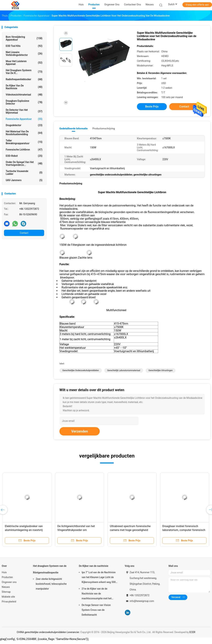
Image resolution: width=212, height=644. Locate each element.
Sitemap (6, 592)
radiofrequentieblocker (24, 79)
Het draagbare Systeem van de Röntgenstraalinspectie (50, 569)
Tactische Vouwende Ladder (24, 173)
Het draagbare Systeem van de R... (24, 72)
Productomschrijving (104, 129)
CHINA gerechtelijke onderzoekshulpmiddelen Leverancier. (48, 632)
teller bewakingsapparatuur (24, 142)
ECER (192, 632)
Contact (24, 233)
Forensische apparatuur (24, 119)
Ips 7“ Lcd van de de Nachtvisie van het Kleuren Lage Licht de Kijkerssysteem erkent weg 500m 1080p (100, 578)
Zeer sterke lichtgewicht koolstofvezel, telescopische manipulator (51, 584)
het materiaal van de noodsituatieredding (24, 133)
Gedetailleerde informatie (74, 129)
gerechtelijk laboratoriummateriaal (124, 370)
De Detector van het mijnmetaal (24, 111)
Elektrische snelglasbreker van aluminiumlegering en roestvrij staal (24, 530)
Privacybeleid (9, 602)
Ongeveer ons (9, 582)
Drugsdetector (24, 125)
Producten (7, 577)
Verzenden (80, 431)
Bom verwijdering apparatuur (24, 38)
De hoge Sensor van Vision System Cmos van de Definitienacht (96, 610)
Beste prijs (152, 107)
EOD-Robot (24, 156)
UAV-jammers (24, 180)
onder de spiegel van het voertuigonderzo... (24, 163)
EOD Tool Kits (24, 46)
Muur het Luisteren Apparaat (24, 63)
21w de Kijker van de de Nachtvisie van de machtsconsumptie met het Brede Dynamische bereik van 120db (98, 594)
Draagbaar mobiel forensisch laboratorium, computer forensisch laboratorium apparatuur (184, 530)
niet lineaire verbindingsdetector (24, 54)
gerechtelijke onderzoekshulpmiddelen (81, 370)
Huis (4, 572)
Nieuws (6, 587)
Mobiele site (8, 597)
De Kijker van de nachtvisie (24, 87)
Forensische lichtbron (24, 150)
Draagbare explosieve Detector (24, 102)
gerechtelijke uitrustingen (161, 370)
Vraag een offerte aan (197, 5)
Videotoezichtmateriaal (24, 95)
